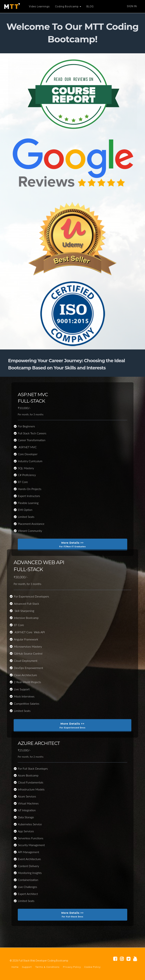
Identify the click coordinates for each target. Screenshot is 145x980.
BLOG (90, 6)
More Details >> (72, 545)
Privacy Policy (72, 967)
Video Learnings (39, 6)
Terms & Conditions (47, 967)
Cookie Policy (92, 967)
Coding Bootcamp (68, 6)
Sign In (132, 6)
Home (15, 967)
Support (27, 967)
